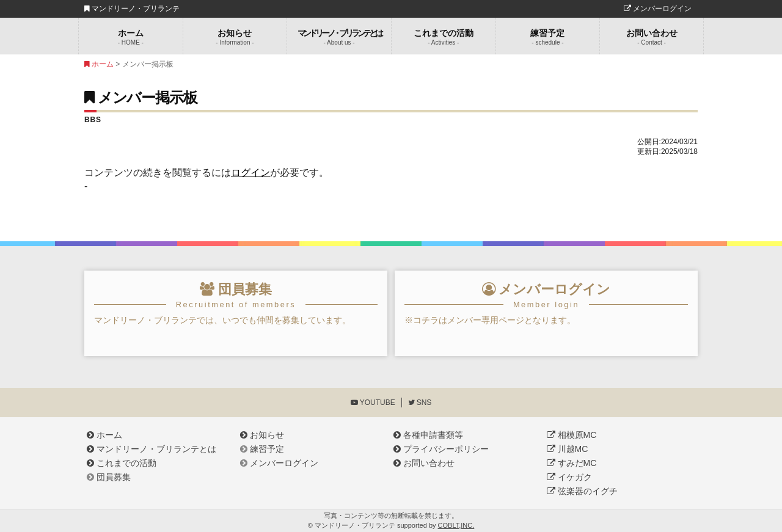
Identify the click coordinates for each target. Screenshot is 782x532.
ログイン (250, 173)
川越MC (567, 449)
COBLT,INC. (456, 525)
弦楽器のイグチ (582, 491)
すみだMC (572, 463)
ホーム (131, 37)
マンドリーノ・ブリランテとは (152, 449)
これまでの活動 (444, 37)
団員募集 (109, 477)
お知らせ (235, 37)
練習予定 (548, 37)
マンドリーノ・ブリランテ (132, 9)
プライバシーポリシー (441, 449)
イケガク (569, 477)
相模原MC (572, 435)
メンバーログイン (658, 9)
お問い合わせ (652, 37)
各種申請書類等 (428, 435)
